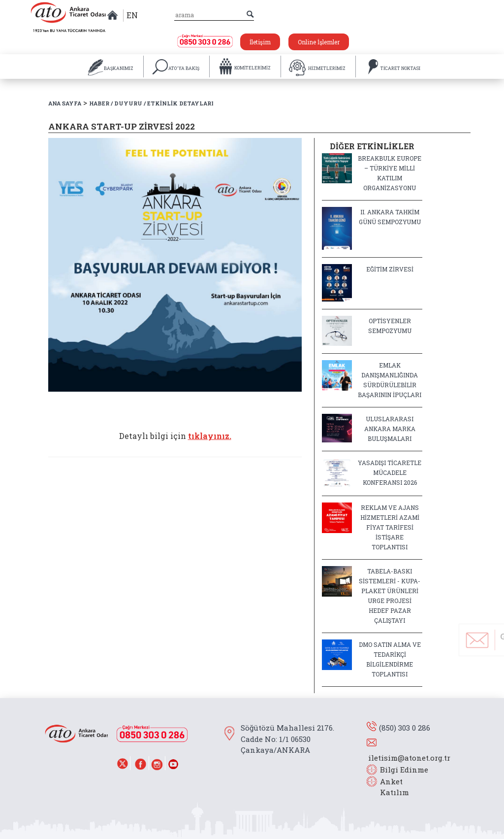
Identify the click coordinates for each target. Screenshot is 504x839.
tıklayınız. (210, 436)
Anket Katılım (390, 787)
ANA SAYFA (65, 103)
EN (132, 15)
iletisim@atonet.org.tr (409, 758)
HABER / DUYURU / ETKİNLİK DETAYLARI (151, 103)
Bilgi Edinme (404, 770)
